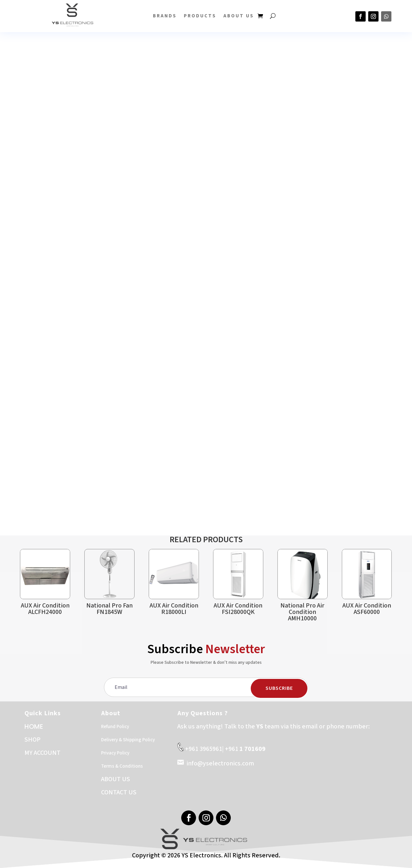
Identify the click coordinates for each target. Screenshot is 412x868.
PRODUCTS (200, 16)
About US (239, 16)
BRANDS (165, 16)
